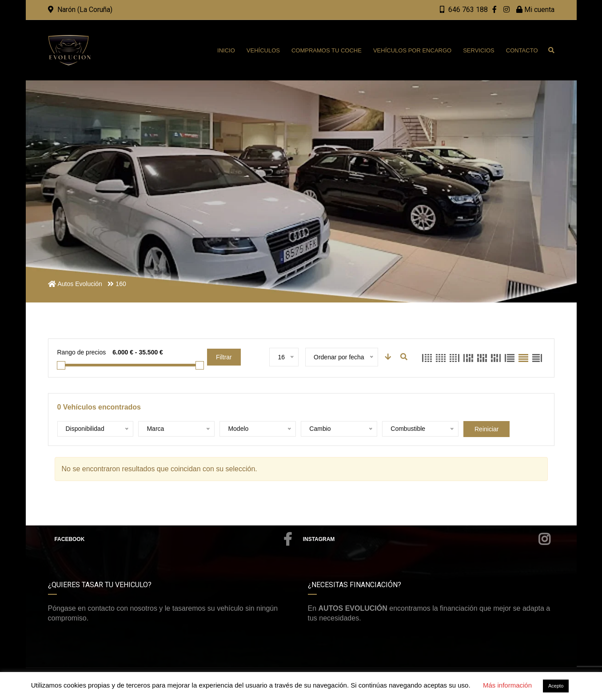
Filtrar (224, 357)
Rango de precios (82, 352)
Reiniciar (486, 429)
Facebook (173, 539)
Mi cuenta (535, 10)
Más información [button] (507, 685)
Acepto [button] (556, 686)
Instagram (427, 539)
